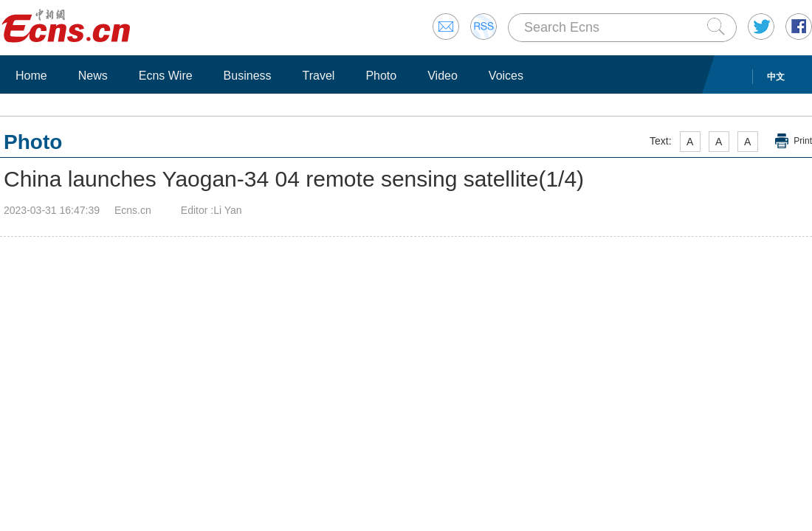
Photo (381, 76)
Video (443, 76)
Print (803, 141)
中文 (776, 77)
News (93, 76)
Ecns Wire (166, 76)
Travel (319, 76)
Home (31, 76)
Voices (506, 76)
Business (248, 76)
